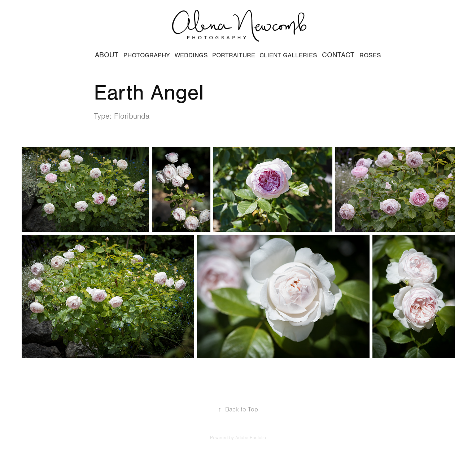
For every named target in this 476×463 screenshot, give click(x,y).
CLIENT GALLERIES (288, 55)
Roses (370, 55)
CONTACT (338, 55)
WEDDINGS (191, 55)
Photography (147, 55)
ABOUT (107, 55)
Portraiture (234, 55)
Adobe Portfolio (251, 438)
